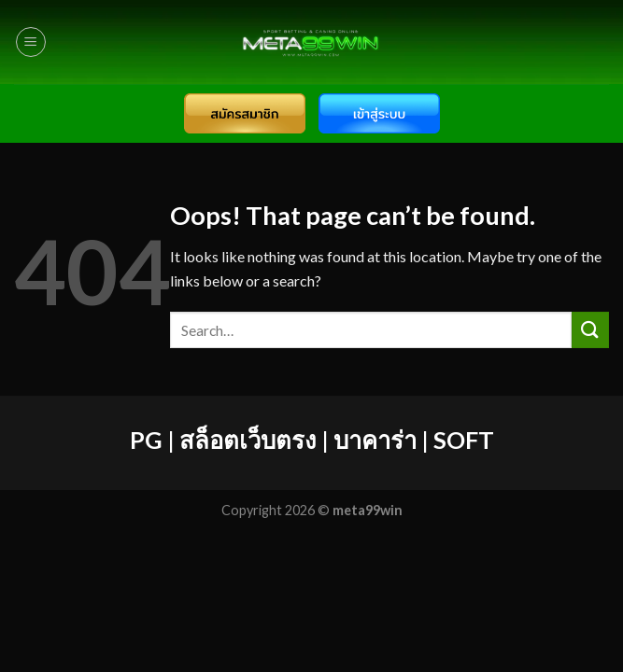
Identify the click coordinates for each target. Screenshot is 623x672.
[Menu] (31, 42)
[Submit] (590, 330)
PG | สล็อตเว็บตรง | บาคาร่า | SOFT (312, 440)
